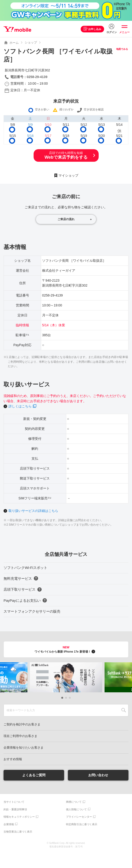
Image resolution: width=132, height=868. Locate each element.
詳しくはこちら (20, 406)
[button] (62, 698)
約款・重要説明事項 (15, 809)
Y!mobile (17, 29)
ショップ (31, 42)
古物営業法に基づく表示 (18, 832)
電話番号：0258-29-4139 (29, 77)
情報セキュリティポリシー (19, 817)
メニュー (124, 32)
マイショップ (68, 175)
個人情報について (76, 809)
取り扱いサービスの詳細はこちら (33, 511)
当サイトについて (14, 802)
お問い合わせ (98, 775)
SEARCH (124, 710)
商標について (74, 802)
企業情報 (9, 824)
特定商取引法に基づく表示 (82, 824)
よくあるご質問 (34, 775)
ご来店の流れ (66, 219)
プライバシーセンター (79, 817)
